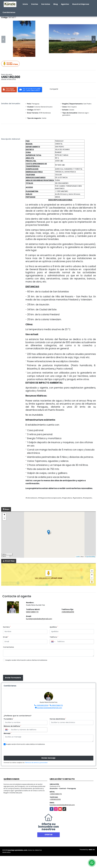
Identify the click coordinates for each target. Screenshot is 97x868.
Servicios (46, 4)
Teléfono (54, 637)
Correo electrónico (58, 719)
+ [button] (4, 515)
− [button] (4, 518)
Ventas (35, 4)
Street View (11, 64)
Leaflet (78, 557)
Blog (56, 4)
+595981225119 (55, 799)
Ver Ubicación (42, 578)
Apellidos (54, 627)
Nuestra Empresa (81, 4)
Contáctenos (9, 12)
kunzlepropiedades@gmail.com (39, 619)
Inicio (25, 4)
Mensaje (7, 733)
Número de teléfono (12, 726)
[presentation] (20, 668)
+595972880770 (56, 794)
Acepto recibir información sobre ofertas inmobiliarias (26, 660)
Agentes (65, 4)
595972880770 (32, 612)
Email (6, 637)
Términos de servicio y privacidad (36, 763)
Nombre (7, 627)
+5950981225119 (68, 612)
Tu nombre (9, 719)
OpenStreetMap (91, 557)
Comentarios (8, 647)
